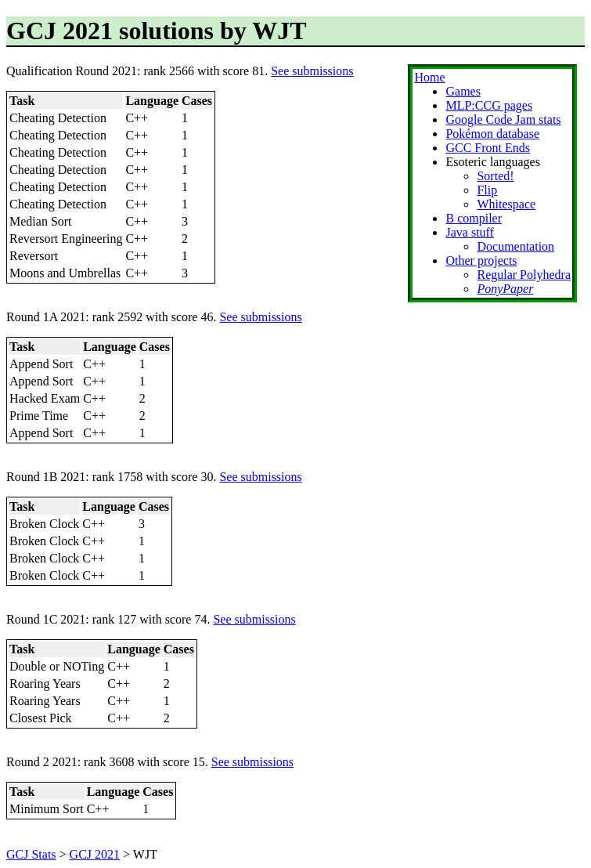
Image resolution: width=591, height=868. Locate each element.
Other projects (481, 260)
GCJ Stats (31, 854)
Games (463, 91)
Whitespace (506, 204)
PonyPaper (505, 289)
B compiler (474, 218)
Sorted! (495, 176)
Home (429, 77)
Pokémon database (492, 134)
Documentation (515, 246)
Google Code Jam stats (503, 119)
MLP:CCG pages (489, 105)
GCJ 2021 (95, 854)
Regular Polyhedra (524, 275)
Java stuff (469, 232)
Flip (487, 190)
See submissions (312, 71)
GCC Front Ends (488, 148)
